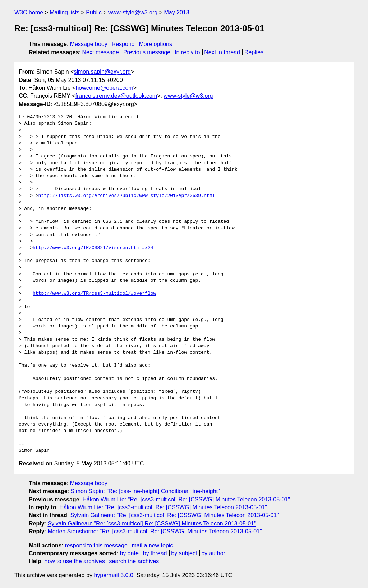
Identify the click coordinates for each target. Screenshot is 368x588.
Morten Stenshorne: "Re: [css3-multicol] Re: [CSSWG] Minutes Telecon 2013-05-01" (155, 531)
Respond (123, 44)
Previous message (147, 52)
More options (156, 44)
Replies (254, 52)
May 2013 (176, 12)
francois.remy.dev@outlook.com (116, 96)
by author (213, 553)
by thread (155, 553)
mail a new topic (153, 545)
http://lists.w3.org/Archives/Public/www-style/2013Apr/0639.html (127, 196)
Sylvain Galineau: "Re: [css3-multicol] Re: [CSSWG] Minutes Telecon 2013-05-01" (175, 515)
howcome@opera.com (104, 88)
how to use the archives (75, 561)
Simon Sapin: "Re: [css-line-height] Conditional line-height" (145, 491)
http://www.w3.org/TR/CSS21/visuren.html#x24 (93, 248)
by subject (184, 553)
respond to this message (96, 545)
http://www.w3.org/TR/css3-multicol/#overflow (94, 294)
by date (129, 553)
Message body (89, 44)
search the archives (134, 561)
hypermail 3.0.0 (113, 575)
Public (94, 12)
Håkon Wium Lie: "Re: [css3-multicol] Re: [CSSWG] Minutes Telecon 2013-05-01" (186, 499)
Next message (101, 52)
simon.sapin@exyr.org (102, 72)
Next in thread (222, 52)
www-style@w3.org (133, 12)
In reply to (187, 52)
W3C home (29, 12)
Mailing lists (65, 12)
